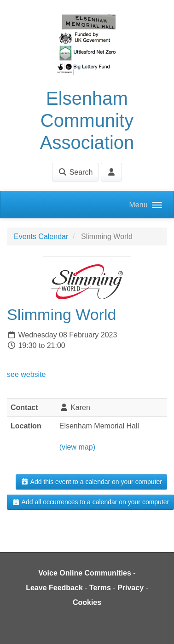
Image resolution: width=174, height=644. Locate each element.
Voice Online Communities (85, 573)
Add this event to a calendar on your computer (91, 482)
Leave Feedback (54, 588)
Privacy (130, 588)
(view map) (77, 447)
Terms (100, 588)
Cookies (87, 602)
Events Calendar (41, 237)
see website (26, 374)
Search (75, 172)
